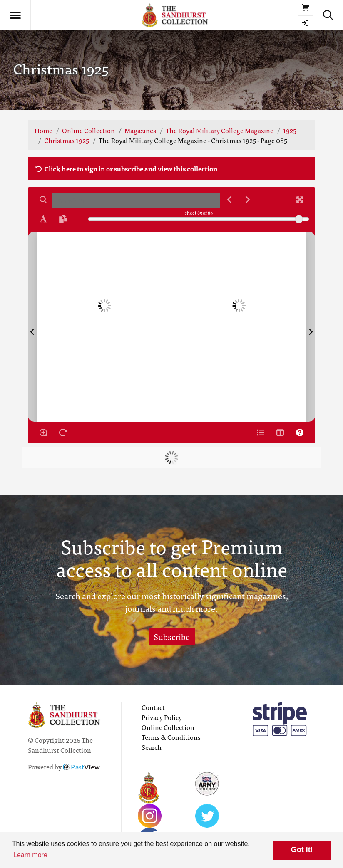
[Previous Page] (32, 327)
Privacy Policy (162, 717)
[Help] (300, 433)
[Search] (43, 200)
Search (152, 747)
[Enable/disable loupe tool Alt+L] (43, 433)
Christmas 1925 (67, 140)
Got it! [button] (302, 850)
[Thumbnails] (280, 433)
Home (43, 130)
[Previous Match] (229, 200)
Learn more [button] (30, 855)
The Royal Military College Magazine (220, 130)
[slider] (299, 219)
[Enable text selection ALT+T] (43, 219)
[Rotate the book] (63, 433)
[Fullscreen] (300, 200)
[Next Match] (248, 200)
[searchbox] (136, 200)
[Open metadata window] (261, 433)
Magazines (140, 130)
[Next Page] (311, 327)
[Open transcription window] (63, 219)
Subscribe (172, 637)
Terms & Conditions (171, 737)
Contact (153, 707)
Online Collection (88, 130)
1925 (290, 130)
